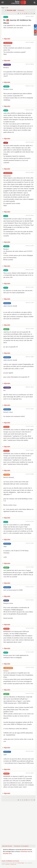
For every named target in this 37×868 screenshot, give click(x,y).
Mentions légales (21, 863)
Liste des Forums (7, 846)
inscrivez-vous (7, 854)
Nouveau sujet (11, 10)
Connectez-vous (25, 852)
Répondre (6, 39)
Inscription (25, 846)
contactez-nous (13, 864)
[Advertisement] (18, 824)
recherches (8, 864)
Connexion (21, 10)
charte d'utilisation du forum (10, 861)
